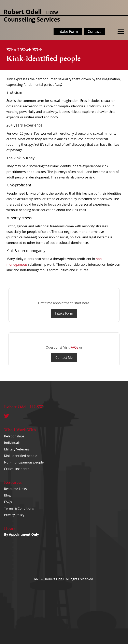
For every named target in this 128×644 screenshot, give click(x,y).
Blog (7, 495)
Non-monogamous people (24, 462)
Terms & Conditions (19, 508)
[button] (121, 32)
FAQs (74, 347)
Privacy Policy (14, 515)
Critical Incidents (17, 469)
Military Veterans (17, 449)
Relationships (14, 436)
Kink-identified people (21, 456)
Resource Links (15, 489)
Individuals (12, 443)
